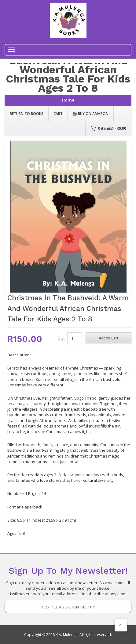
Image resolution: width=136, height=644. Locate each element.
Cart (58, 114)
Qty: (61, 338)
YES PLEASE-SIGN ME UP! (68, 607)
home (68, 100)
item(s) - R (112, 128)
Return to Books (27, 114)
